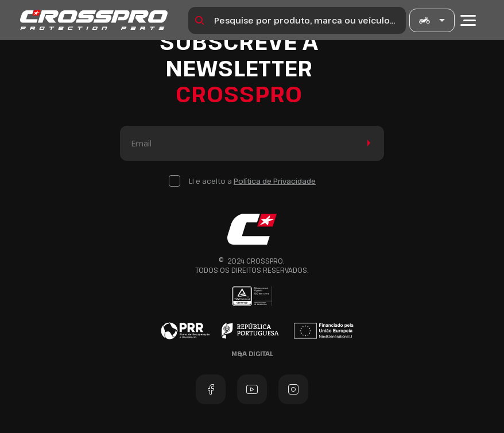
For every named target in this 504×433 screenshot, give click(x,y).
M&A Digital (252, 353)
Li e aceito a (252, 181)
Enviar (367, 143)
